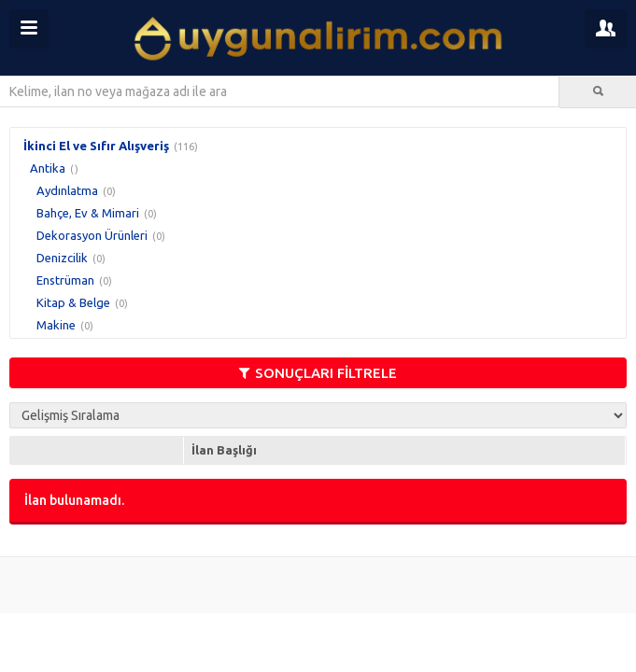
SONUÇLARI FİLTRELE (318, 373)
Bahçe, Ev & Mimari (88, 213)
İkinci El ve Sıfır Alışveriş (96, 146)
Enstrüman (65, 280)
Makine (56, 325)
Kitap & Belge (73, 302)
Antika (48, 168)
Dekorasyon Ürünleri (92, 235)
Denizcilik (62, 258)
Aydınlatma (67, 190)
